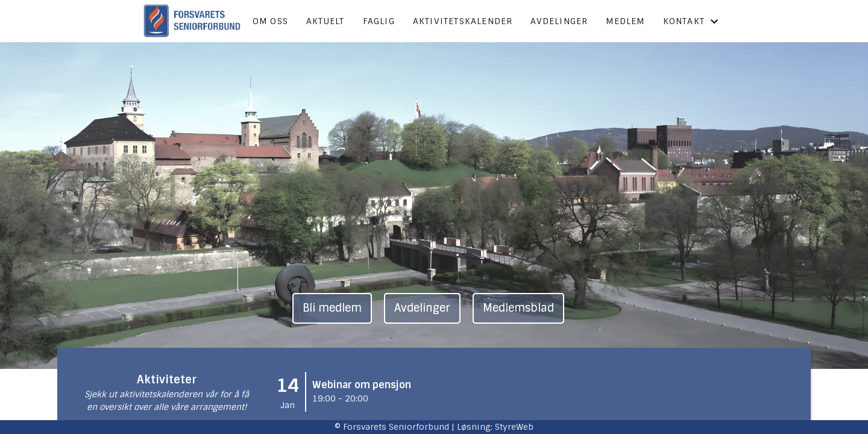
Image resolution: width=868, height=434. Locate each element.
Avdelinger (559, 21)
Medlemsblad (518, 308)
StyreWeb (514, 427)
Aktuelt (325, 21)
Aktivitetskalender (463, 21)
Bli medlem (332, 308)
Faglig (379, 21)
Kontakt (691, 21)
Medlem (625, 21)
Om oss (270, 21)
